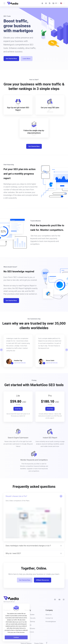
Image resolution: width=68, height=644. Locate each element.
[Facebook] (55, 600)
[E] (34, 351)
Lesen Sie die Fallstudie (20, 363)
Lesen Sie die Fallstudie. (52, 363)
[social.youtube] (59, 600)
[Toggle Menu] (4, 3)
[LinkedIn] (64, 600)
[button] (67, 350)
